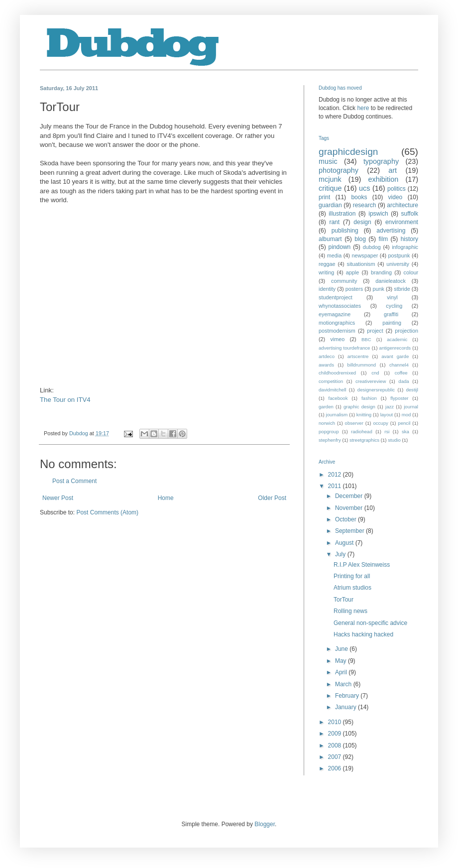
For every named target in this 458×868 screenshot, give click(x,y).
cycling (394, 306)
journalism (337, 415)
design (362, 222)
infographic (405, 247)
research (365, 205)
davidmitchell (332, 390)
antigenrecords (395, 348)
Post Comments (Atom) (107, 512)
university (398, 264)
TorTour (343, 600)
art (393, 170)
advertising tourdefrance (344, 348)
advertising (391, 231)
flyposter (399, 398)
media (334, 255)
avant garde (395, 356)
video (396, 197)
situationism (361, 264)
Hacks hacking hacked (363, 634)
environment (402, 222)
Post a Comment (74, 481)
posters (354, 289)
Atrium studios (352, 588)
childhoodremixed (337, 373)
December (350, 496)
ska (405, 432)
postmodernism (337, 331)
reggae (327, 264)
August (345, 543)
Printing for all (352, 576)
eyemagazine (335, 314)
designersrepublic (376, 390)
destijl (412, 390)
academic (397, 339)
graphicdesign (348, 152)
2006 (336, 768)
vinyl (392, 297)
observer (354, 423)
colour (411, 272)
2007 (336, 757)
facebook (338, 398)
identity (327, 289)
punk (378, 289)
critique (330, 188)
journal (411, 407)
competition (331, 381)
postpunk (399, 255)
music (328, 161)
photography (339, 170)
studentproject (336, 297)
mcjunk (330, 179)
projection (406, 331)
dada (403, 381)
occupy (380, 423)
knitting (364, 415)
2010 (336, 722)
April (342, 672)
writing (326, 272)
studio (394, 440)
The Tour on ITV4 (65, 400)
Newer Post (58, 498)
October (346, 519)
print (324, 197)
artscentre (358, 356)
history (409, 239)
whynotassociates (340, 306)
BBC (366, 339)
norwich (327, 423)
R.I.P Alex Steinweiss (362, 565)
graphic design (359, 407)
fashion (369, 398)
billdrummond (362, 365)
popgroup (329, 432)
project (375, 331)
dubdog (372, 247)
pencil (404, 423)
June (342, 649)
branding (381, 272)
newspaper (365, 255)
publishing (345, 231)
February (348, 696)
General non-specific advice (370, 623)
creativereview (371, 381)
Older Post (272, 498)
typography (381, 161)
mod (406, 415)
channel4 (399, 365)
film (383, 239)
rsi (387, 432)
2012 (336, 475)
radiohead (362, 432)
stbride (402, 289)
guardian (330, 205)
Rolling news (350, 611)
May (342, 661)
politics (397, 189)
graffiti (391, 314)
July (341, 554)
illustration (342, 214)
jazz (390, 407)
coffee (401, 373)
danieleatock (391, 281)
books (359, 197)
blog (360, 239)
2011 (336, 486)
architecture (402, 205)
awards (326, 365)
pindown (340, 247)
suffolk (410, 214)
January (346, 707)
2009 (336, 734)
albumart (330, 239)
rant (334, 222)
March (344, 684)
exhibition (383, 179)
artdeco (327, 356)
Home (166, 498)
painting (392, 323)
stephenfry (330, 440)
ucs (364, 188)
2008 (336, 745)
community (344, 281)
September (350, 531)
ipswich (378, 214)
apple (352, 272)
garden (326, 407)
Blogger (265, 824)
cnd (375, 373)
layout (387, 415)
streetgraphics (364, 440)
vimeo (337, 339)
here (363, 108)
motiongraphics (337, 323)
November (350, 508)
